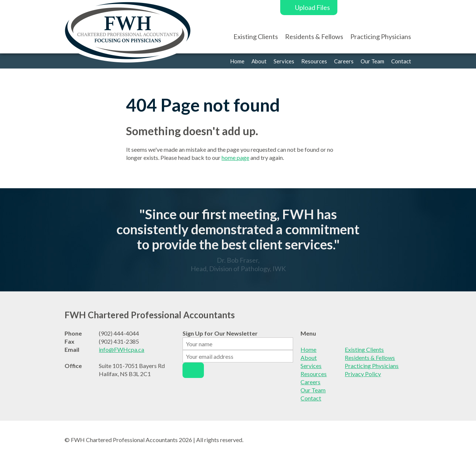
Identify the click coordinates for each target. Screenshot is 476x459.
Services (284, 61)
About (259, 61)
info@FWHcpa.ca (121, 349)
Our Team (372, 61)
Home (237, 61)
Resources (314, 61)
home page (235, 157)
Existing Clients (256, 36)
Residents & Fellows (314, 36)
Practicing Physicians (381, 36)
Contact (401, 61)
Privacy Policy (363, 374)
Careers (344, 61)
